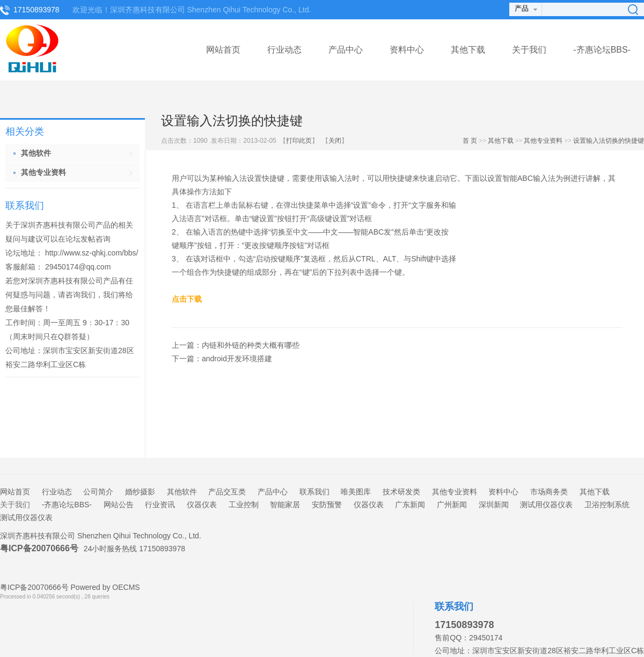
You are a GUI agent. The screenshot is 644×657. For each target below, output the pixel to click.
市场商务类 (549, 492)
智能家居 (285, 505)
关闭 (335, 141)
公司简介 (98, 492)
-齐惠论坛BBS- (602, 50)
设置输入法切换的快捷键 (609, 141)
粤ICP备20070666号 (39, 548)
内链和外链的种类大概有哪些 (251, 345)
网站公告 (119, 505)
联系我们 (314, 492)
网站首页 (223, 50)
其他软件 (182, 492)
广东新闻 (410, 505)
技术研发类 (401, 492)
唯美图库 (356, 492)
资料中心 (407, 50)
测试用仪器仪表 (546, 505)
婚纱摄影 (140, 492)
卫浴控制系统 (607, 505)
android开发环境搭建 (237, 359)
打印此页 (299, 141)
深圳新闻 (494, 505)
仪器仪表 (202, 505)
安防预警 (327, 505)
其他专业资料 (543, 141)
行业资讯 (160, 505)
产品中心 (346, 50)
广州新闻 (452, 505)
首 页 (470, 141)
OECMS (126, 587)
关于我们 (529, 50)
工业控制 (244, 505)
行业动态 (284, 50)
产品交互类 (227, 492)
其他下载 (468, 50)
